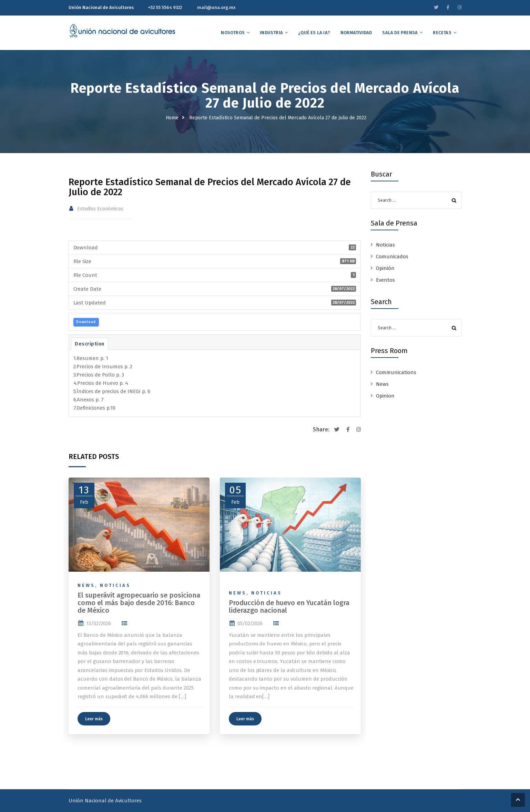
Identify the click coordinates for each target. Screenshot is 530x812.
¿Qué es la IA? (314, 33)
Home (172, 118)
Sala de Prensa (400, 33)
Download (86, 322)
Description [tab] (90, 344)
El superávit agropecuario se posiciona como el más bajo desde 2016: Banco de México (139, 603)
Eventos (385, 280)
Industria (271, 33)
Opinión (385, 268)
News (86, 585)
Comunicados (392, 257)
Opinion (385, 396)
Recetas (442, 33)
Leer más (94, 719)
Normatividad (356, 33)
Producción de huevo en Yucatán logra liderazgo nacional (289, 607)
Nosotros (233, 33)
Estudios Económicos (100, 209)
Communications (396, 372)
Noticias (115, 585)
